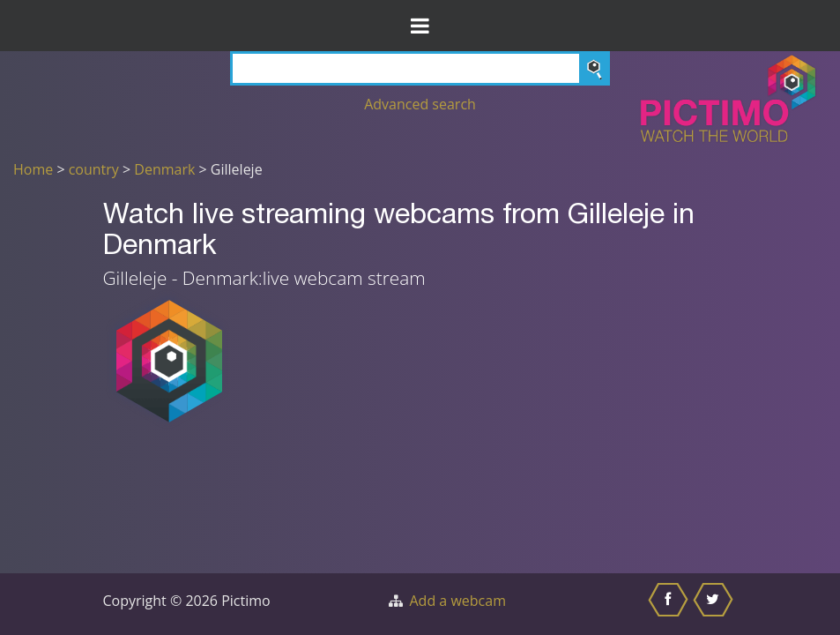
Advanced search (420, 104)
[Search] (420, 68)
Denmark (164, 169)
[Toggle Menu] (420, 26)
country (94, 169)
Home (33, 169)
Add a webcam (458, 601)
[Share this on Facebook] (670, 604)
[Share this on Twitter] (715, 604)
